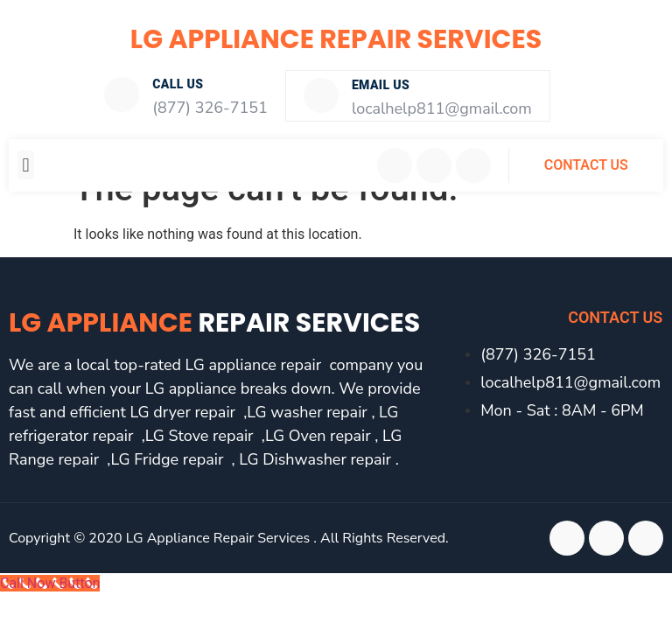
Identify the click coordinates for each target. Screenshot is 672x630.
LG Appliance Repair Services (336, 39)
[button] (26, 163)
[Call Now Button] (50, 581)
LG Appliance (214, 321)
